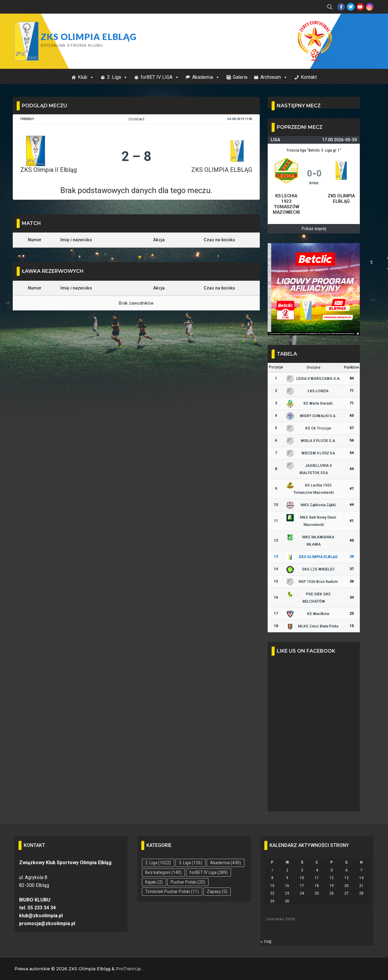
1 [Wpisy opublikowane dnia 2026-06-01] (272, 870)
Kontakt (309, 77)
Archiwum (274, 77)
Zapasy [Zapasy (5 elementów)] (217, 891)
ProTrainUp (128, 969)
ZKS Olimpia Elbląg (89, 37)
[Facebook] (341, 7)
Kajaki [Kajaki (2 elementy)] (154, 882)
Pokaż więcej (314, 229)
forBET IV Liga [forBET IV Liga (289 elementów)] (209, 872)
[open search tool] (330, 7)
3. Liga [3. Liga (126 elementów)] (191, 863)
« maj (266, 941)
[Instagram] (370, 7)
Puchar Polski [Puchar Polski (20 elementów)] (188, 882)
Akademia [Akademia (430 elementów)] (226, 863)
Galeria (240, 77)
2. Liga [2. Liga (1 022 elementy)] (158, 863)
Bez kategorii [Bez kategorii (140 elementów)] (163, 872)
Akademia (206, 77)
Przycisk (358, 27)
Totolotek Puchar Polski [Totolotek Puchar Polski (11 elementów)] (172, 891)
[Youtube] (360, 7)
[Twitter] (351, 7)
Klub (86, 77)
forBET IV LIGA (160, 77)
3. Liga (117, 77)
